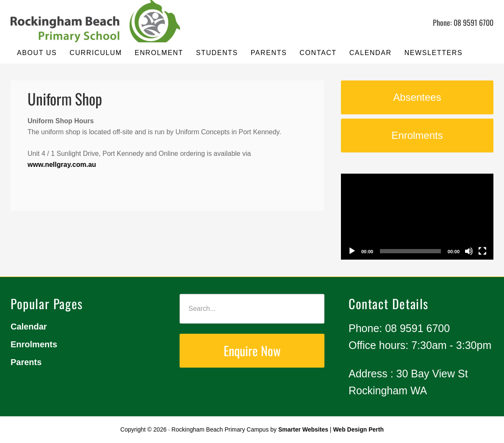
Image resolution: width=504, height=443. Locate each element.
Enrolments (34, 344)
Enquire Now (252, 350)
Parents (26, 362)
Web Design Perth (358, 429)
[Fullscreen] (482, 251)
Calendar (29, 327)
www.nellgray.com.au (62, 165)
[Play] (352, 251)
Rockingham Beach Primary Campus (95, 21)
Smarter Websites (303, 429)
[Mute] (469, 251)
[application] (417, 217)
